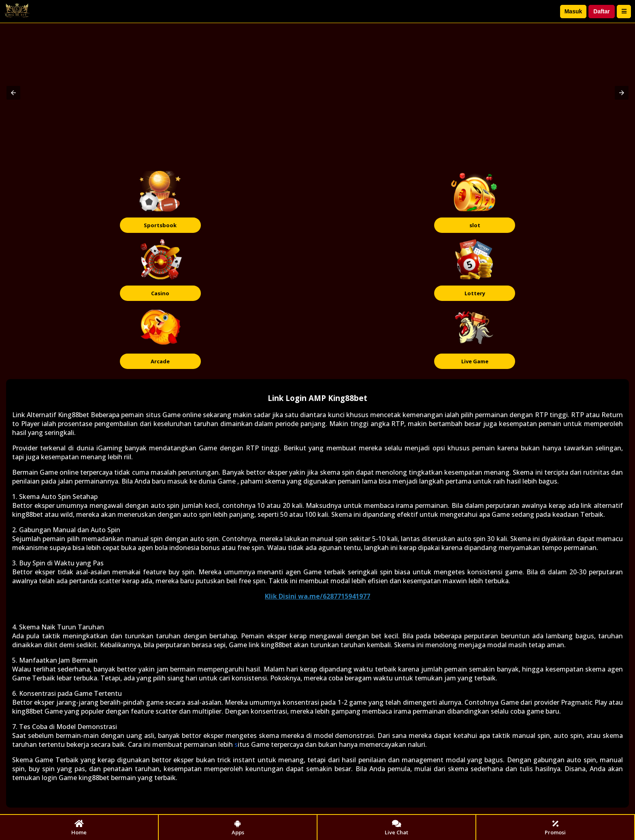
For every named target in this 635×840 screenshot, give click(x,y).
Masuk (573, 11)
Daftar (601, 11)
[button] (13, 93)
